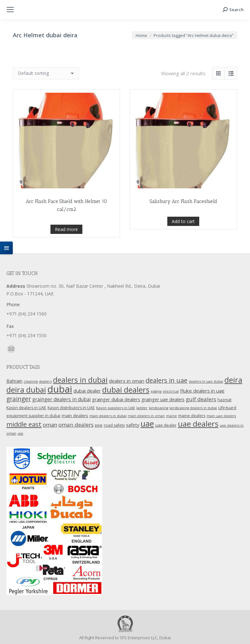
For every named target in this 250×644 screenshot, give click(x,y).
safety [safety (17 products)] (133, 425)
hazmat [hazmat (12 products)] (224, 400)
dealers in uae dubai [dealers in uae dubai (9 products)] (206, 381)
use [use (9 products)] (20, 433)
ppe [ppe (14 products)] (99, 425)
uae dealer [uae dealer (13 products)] (166, 425)
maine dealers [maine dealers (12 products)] (192, 416)
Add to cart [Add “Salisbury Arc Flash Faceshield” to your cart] (183, 270)
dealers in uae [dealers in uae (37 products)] (167, 380)
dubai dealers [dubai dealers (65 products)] (126, 390)
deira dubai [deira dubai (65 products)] (26, 390)
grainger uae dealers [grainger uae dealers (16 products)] (163, 399)
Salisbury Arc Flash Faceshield (183, 250)
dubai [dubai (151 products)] (60, 389)
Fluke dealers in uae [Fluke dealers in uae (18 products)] (202, 391)
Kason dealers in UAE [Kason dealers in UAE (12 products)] (26, 408)
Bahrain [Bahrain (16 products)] (14, 381)
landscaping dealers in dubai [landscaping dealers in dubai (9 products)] (193, 408)
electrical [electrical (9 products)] (171, 391)
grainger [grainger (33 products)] (19, 399)
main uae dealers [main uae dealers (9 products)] (221, 416)
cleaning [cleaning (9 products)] (31, 381)
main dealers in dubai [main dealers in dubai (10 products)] (108, 416)
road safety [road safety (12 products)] (114, 425)
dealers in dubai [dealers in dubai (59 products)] (80, 380)
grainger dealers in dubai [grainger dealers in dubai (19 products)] (61, 399)
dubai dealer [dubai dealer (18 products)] (87, 391)
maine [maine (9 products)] (171, 416)
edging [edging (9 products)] (156, 391)
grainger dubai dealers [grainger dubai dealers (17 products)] (116, 399)
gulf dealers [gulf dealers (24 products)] (201, 399)
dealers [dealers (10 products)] (45, 381)
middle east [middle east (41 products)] (24, 424)
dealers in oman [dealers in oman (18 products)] (127, 381)
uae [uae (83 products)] (147, 423)
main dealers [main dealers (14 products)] (75, 416)
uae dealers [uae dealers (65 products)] (198, 424)
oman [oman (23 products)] (50, 425)
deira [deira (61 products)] (233, 380)
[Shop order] (46, 73)
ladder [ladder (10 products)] (142, 408)
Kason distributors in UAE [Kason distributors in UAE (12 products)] (71, 408)
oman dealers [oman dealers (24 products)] (76, 425)
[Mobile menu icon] (10, 10)
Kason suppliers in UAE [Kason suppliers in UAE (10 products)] (116, 408)
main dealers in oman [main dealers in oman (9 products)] (146, 416)
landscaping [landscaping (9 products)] (159, 408)
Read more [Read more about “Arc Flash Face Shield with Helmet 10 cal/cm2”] (66, 263)
